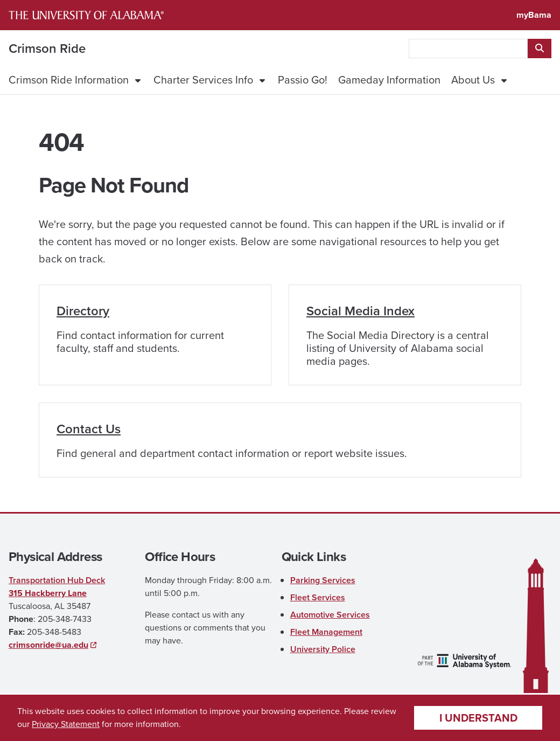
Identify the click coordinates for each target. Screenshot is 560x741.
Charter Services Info (203, 80)
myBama (534, 15)
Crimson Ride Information (69, 80)
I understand (478, 718)
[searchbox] (468, 49)
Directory (83, 311)
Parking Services (323, 580)
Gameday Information (389, 80)
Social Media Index (360, 311)
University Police (323, 649)
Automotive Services (330, 615)
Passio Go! (303, 80)
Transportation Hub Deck (57, 580)
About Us (473, 80)
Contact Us (89, 429)
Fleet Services (318, 597)
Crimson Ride (47, 49)
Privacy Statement (66, 724)
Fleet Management (326, 632)
